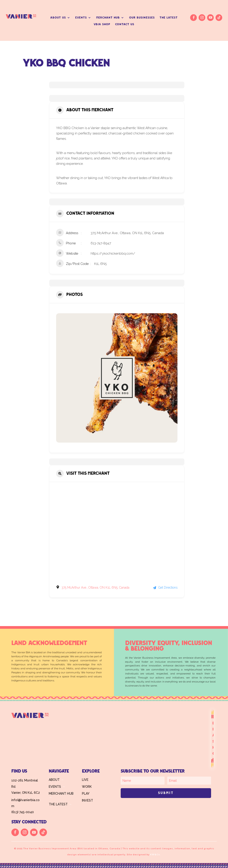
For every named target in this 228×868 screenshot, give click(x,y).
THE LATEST (169, 18)
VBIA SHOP (102, 24)
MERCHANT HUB (108, 18)
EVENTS (81, 18)
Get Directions (165, 588)
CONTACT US (125, 24)
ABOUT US (58, 18)
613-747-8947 (101, 243)
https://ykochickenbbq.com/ (113, 254)
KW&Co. (155, 855)
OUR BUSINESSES (142, 18)
